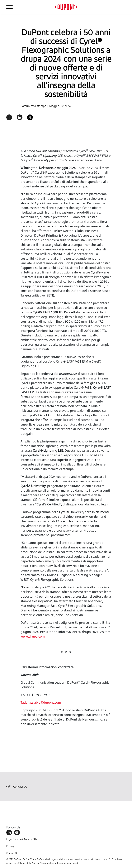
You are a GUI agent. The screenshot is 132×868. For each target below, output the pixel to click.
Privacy (10, 846)
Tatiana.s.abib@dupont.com (41, 702)
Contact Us (12, 853)
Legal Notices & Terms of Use (22, 839)
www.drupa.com (33, 636)
